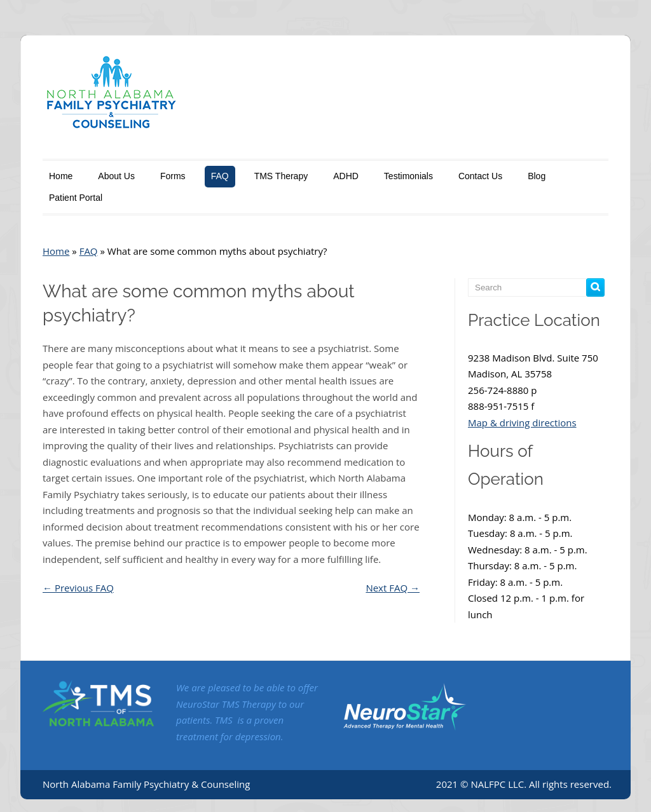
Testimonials (408, 176)
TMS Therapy (281, 176)
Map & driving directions (522, 423)
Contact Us (480, 176)
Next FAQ (393, 588)
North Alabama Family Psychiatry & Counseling (146, 784)
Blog (537, 176)
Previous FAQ (78, 588)
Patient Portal (76, 198)
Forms (173, 176)
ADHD (346, 176)
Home (61, 176)
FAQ (220, 176)
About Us (116, 176)
